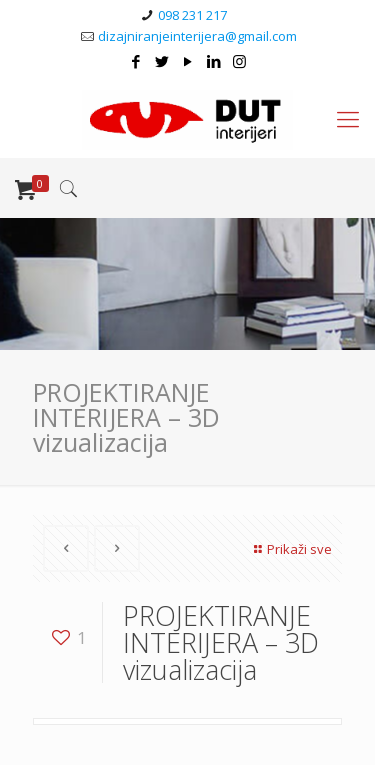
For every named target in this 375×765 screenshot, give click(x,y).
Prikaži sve (290, 549)
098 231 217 (192, 15)
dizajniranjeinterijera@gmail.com (197, 36)
